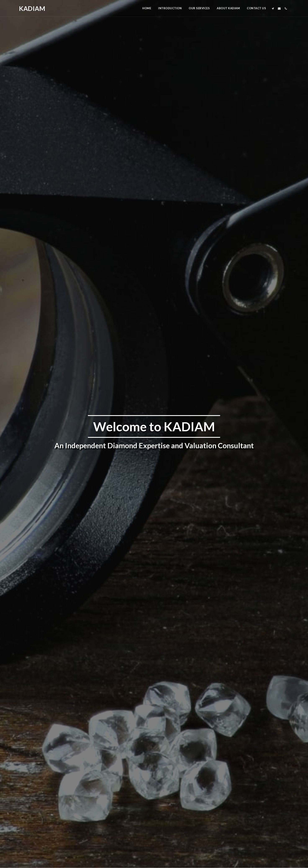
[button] (273, 8)
